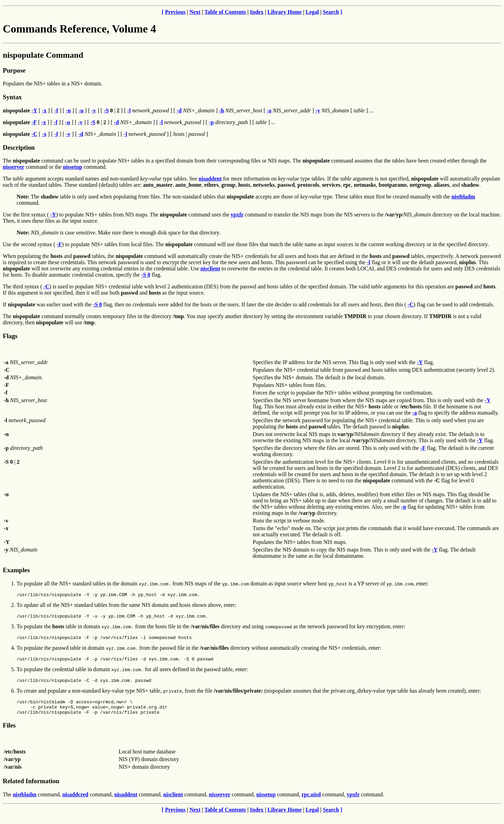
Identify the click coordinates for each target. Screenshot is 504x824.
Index (257, 12)
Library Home (284, 12)
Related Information (31, 789)
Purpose (14, 70)
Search (331, 12)
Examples (16, 570)
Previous (175, 12)
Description (19, 147)
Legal (312, 12)
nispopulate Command (43, 55)
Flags (10, 336)
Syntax (12, 97)
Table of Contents (225, 12)
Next (195, 12)
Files (9, 734)
